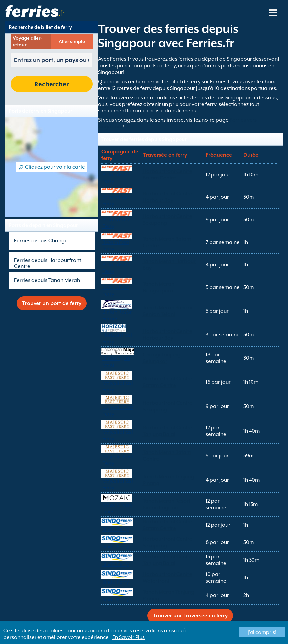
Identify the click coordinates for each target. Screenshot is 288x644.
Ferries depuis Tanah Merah (47, 280)
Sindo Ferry (116, 529)
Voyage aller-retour (27, 41)
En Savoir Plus (129, 637)
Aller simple (72, 41)
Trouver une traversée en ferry (190, 616)
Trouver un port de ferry (52, 303)
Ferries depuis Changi (40, 241)
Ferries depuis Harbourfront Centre (47, 263)
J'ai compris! (262, 632)
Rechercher (51, 84)
